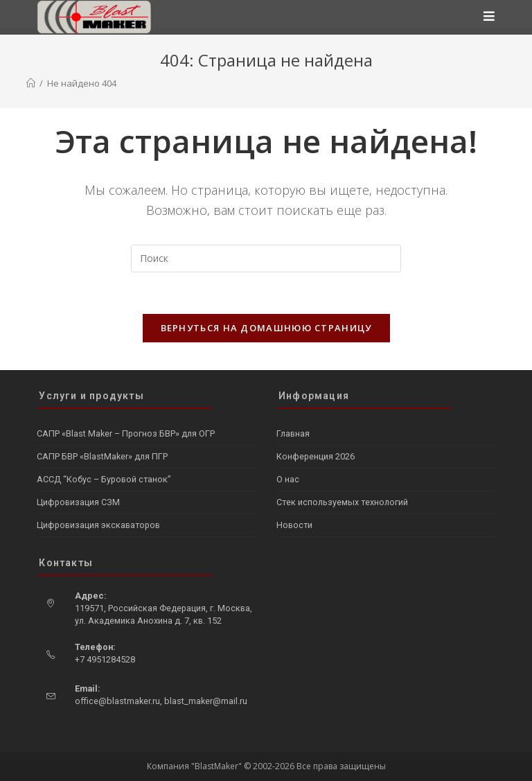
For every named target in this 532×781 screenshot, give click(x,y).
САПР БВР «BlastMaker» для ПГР (102, 456)
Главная (293, 433)
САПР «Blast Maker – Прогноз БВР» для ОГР (126, 433)
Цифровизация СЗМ (78, 502)
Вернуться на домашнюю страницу (266, 328)
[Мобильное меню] (489, 17)
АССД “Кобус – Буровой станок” (104, 479)
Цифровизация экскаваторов (98, 525)
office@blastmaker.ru (117, 701)
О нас (288, 479)
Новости (294, 525)
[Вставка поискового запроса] (266, 258)
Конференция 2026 (316, 456)
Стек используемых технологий (342, 502)
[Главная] (31, 83)
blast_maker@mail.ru (206, 701)
